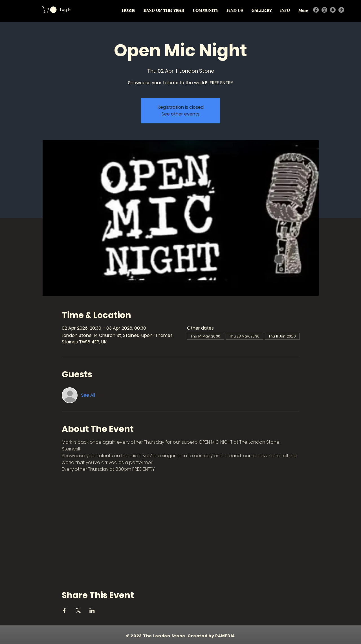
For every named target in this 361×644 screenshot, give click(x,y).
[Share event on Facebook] (64, 610)
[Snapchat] (333, 10)
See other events (180, 114)
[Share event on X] (78, 610)
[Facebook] (316, 10)
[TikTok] (341, 10)
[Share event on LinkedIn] (92, 610)
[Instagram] (324, 10)
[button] (50, 10)
